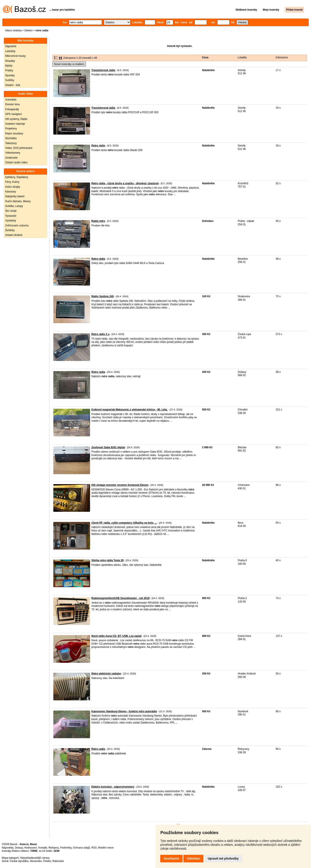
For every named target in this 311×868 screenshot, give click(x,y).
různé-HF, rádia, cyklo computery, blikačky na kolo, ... (124, 523)
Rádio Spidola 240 (102, 296)
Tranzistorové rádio (103, 70)
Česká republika (19, 861)
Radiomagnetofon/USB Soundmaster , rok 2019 (120, 598)
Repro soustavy (14, 134)
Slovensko (36, 861)
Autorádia (11, 100)
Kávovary (11, 192)
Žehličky (10, 230)
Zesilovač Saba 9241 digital (108, 447)
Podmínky (66, 848)
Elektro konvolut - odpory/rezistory (113, 787)
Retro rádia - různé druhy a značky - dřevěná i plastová (125, 183)
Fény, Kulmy (12, 182)
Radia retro (98, 221)
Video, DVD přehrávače (19, 148)
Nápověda (8, 848)
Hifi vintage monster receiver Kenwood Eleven (120, 485)
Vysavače (11, 216)
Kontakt (43, 848)
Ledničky (10, 51)
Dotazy (19, 848)
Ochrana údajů (82, 848)
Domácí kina (12, 104)
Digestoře (11, 46)
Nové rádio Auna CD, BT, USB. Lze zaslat (116, 636)
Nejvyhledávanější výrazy (35, 858)
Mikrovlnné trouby (15, 56)
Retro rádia (98, 259)
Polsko (47, 861)
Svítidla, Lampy (14, 206)
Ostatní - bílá (13, 85)
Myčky (9, 66)
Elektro (28, 30)
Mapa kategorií (10, 858)
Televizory (11, 143)
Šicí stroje (11, 211)
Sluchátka (11, 138)
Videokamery (13, 153)
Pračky (9, 70)
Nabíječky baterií (15, 196)
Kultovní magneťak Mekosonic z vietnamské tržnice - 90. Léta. (129, 410)
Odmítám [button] (193, 858)
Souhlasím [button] (171, 858)
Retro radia (98, 372)
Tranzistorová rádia (103, 108)
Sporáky (10, 75)
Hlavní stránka (13, 30)
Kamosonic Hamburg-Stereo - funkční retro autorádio (124, 711)
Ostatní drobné (14, 235)
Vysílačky (11, 221)
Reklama (54, 848)
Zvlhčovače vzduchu (17, 226)
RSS (94, 848)
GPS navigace (13, 114)
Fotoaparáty (12, 109)
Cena (205, 57)
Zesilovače (11, 158)
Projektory (11, 129)
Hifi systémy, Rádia (16, 119)
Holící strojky (13, 187)
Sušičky (10, 80)
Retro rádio (98, 146)
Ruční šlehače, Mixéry (18, 201)
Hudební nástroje (15, 124)
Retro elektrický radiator (106, 674)
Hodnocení (31, 848)
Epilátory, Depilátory (17, 177)
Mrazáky (10, 61)
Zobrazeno (282, 57)
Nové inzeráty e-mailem (69, 64)
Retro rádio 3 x (100, 334)
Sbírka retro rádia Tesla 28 (107, 560)
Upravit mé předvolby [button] (223, 858)
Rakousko (58, 861)
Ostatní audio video (16, 162)
